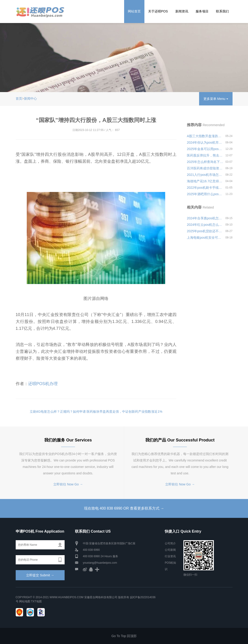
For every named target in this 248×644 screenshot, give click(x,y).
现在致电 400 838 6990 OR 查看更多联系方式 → (124, 508)
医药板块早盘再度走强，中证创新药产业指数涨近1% (124, 412)
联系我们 (222, 11)
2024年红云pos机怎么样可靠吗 (205, 225)
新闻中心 (30, 99)
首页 (19, 99)
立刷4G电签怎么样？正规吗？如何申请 (58, 412)
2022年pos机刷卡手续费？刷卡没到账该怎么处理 (205, 188)
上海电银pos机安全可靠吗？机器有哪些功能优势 (205, 238)
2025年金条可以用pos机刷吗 (205, 149)
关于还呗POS (158, 11)
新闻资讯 (182, 11)
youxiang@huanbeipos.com (100, 563)
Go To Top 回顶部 (124, 636)
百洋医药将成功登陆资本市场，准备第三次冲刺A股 (205, 168)
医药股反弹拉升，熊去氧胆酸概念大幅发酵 (205, 155)
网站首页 (134, 11)
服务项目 (202, 11)
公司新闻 (170, 550)
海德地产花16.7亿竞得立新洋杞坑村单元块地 (205, 181)
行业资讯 (170, 556)
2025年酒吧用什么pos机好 (205, 194)
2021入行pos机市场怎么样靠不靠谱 (205, 175)
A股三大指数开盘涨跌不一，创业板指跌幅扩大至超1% (205, 136)
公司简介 (170, 543)
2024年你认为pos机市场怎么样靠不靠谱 (205, 142)
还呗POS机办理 (43, 384)
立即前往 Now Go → (68, 484)
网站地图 (25, 601)
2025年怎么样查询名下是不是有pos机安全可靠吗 (205, 162)
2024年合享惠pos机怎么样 (205, 218)
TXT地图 (36, 601)
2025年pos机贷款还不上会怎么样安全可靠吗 (205, 231)
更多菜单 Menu (216, 99)
